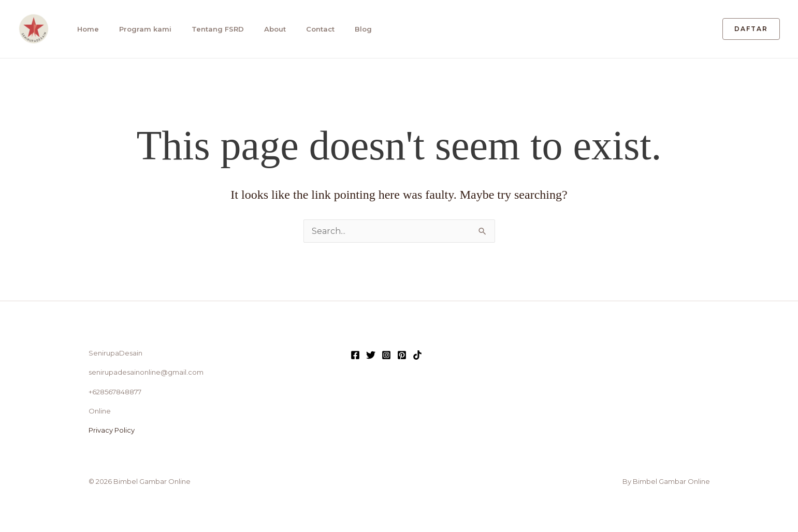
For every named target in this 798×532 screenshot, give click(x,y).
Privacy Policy (112, 430)
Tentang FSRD (213, 29)
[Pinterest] (402, 355)
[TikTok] (417, 355)
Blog (356, 29)
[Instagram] (386, 355)
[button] (751, 29)
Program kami (142, 29)
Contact (314, 29)
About (269, 29)
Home (85, 29)
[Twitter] (371, 355)
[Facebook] (355, 355)
